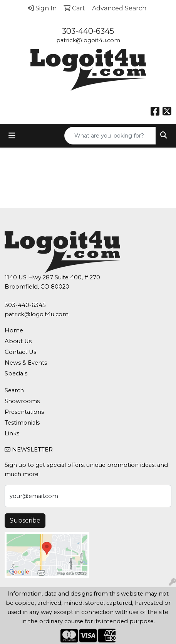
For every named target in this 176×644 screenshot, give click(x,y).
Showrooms (22, 401)
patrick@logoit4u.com (88, 40)
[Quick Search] (110, 136)
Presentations (24, 412)
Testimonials (22, 423)
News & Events (26, 363)
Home (14, 330)
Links (12, 433)
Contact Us (20, 352)
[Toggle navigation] (12, 136)
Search (14, 390)
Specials (16, 373)
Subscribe (25, 520)
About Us (18, 341)
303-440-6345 (88, 31)
